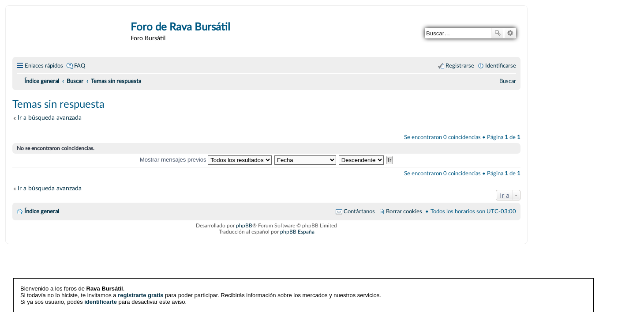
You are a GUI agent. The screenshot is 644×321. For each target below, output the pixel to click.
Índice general (42, 211)
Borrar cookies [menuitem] (404, 211)
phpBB (244, 226)
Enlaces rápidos (44, 66)
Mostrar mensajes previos (206, 160)
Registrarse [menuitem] (460, 66)
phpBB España (297, 232)
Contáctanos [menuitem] (359, 211)
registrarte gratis (140, 295)
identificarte (101, 302)
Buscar (498, 33)
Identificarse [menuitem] (501, 66)
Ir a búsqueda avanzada (50, 118)
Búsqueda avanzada (510, 33)
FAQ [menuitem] (80, 66)
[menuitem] (508, 81)
